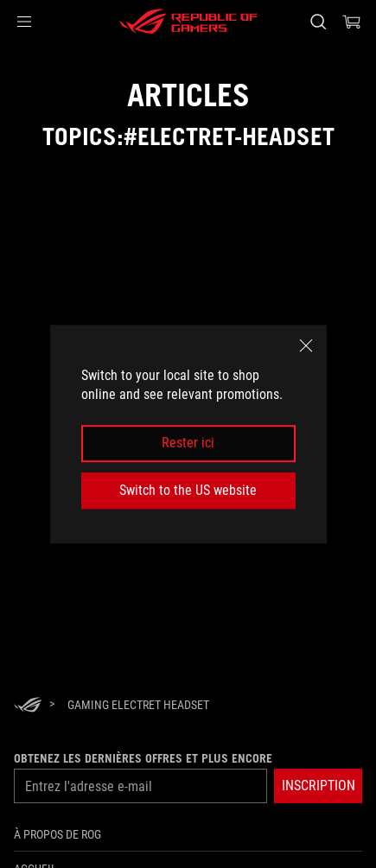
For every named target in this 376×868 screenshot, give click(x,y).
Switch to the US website (188, 490)
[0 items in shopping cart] (352, 22)
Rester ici (188, 444)
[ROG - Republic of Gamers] (188, 22)
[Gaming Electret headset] (138, 705)
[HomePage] (28, 706)
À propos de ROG (57, 834)
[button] (24, 22)
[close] (306, 345)
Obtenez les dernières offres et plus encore (143, 758)
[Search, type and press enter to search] (318, 22)
